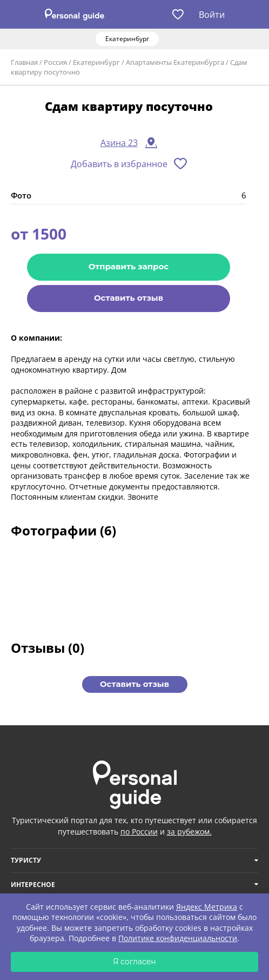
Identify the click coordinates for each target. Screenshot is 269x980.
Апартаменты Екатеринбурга (175, 62)
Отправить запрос (129, 266)
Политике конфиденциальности (178, 938)
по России (139, 832)
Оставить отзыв (129, 298)
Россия (55, 62)
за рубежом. (189, 832)
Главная (24, 62)
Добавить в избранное (119, 164)
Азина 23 (119, 143)
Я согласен (134, 962)
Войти (212, 15)
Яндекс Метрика (207, 907)
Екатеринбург (96, 62)
